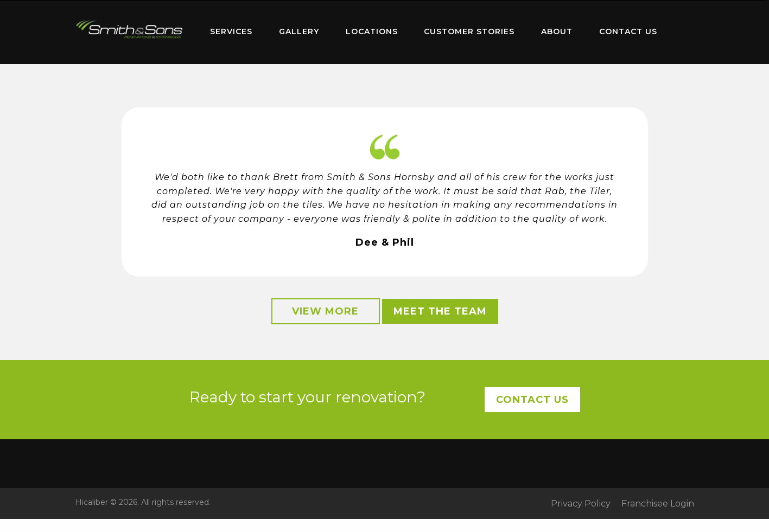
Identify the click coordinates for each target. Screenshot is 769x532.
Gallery (299, 31)
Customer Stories (469, 31)
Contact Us (628, 31)
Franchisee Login (658, 504)
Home (130, 30)
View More (325, 311)
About (557, 31)
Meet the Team (440, 311)
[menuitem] (130, 32)
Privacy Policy (581, 504)
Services (231, 31)
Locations (372, 31)
